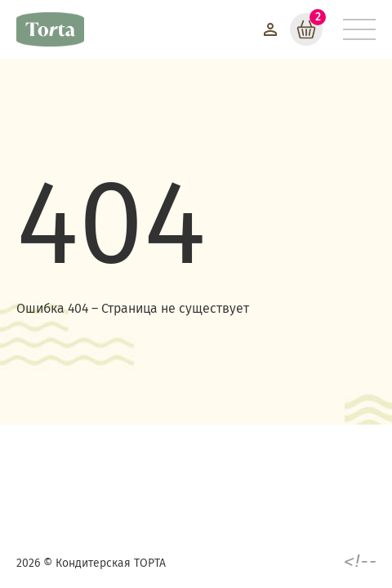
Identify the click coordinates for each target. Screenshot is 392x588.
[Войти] (270, 29)
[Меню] (359, 29)
